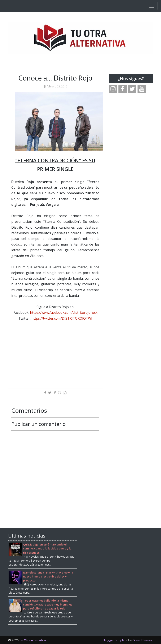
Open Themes (142, 640)
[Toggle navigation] (152, 6)
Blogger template (115, 640)
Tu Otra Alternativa (33, 640)
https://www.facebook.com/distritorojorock (64, 312)
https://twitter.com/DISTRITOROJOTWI (62, 318)
